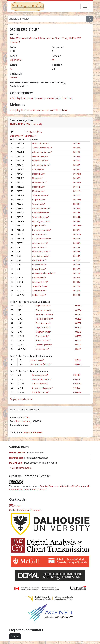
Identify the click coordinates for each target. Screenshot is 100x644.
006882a (77, 182)
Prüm (26, 417)
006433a (77, 392)
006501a (77, 384)
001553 (78, 306)
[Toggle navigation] (85, 6)
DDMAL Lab (16, 463)
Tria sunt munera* (41, 195)
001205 (77, 291)
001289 (77, 152)
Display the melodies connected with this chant (40, 110)
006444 (77, 213)
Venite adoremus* (40, 143)
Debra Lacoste (17, 453)
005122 (78, 319)
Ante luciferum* (39, 247)
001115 (77, 375)
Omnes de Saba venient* (44, 273)
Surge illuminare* (40, 286)
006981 (77, 169)
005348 (77, 143)
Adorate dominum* (41, 165)
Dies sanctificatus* (41, 213)
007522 (77, 269)
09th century (23, 421)
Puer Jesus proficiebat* (40, 364)
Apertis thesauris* (40, 256)
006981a (77, 174)
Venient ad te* (39, 204)
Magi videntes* (39, 265)
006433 (77, 388)
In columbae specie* (42, 239)
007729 (77, 286)
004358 (78, 336)
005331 (77, 204)
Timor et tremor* (40, 384)
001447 (77, 256)
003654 (77, 265)
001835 (77, 282)
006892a (77, 243)
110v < (31, 132)
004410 (78, 364)
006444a (77, 217)
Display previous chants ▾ (23, 136)
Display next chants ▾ (21, 399)
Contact (15, 506)
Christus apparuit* (44, 310)
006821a (77, 234)
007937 (77, 165)
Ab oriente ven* (39, 291)
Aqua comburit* (43, 340)
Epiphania (16, 60)
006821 (77, 230)
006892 (77, 239)
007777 (77, 195)
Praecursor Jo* (42, 336)
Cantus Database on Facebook (25, 510)
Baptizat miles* (43, 306)
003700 (77, 260)
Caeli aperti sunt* (40, 243)
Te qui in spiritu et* (44, 319)
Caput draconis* (43, 327)
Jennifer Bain (17, 458)
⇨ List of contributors (20, 468)
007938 (77, 208)
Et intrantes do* (39, 234)
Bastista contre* (43, 323)
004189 (77, 295)
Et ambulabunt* (39, 182)
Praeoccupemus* (40, 375)
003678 (78, 332)
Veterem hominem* (45, 314)
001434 (77, 247)
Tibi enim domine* (41, 392)
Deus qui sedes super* (42, 388)
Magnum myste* (44, 332)
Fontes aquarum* (44, 345)
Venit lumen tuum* (41, 252)
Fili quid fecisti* (37, 360)
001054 (78, 310)
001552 (78, 323)
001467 (78, 340)
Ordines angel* (39, 295)
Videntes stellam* (40, 161)
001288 (77, 148)
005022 (14, 77)
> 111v (38, 132)
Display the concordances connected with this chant (43, 98)
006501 (77, 379)
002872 (78, 360)
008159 (77, 273)
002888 (78, 345)
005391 (77, 161)
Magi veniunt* (39, 174)
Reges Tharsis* (39, 200)
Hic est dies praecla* (41, 230)
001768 (78, 327)
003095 (77, 278)
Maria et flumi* (39, 260)
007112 (77, 187)
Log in (15, 636)
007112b (77, 191)
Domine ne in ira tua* (42, 379)
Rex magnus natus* (41, 221)
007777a (77, 200)
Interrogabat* (39, 169)
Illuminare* (37, 178)
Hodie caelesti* (39, 278)
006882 (77, 178)
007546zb (78, 226)
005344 (77, 252)
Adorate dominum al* (42, 148)
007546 (77, 221)
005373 (78, 314)
